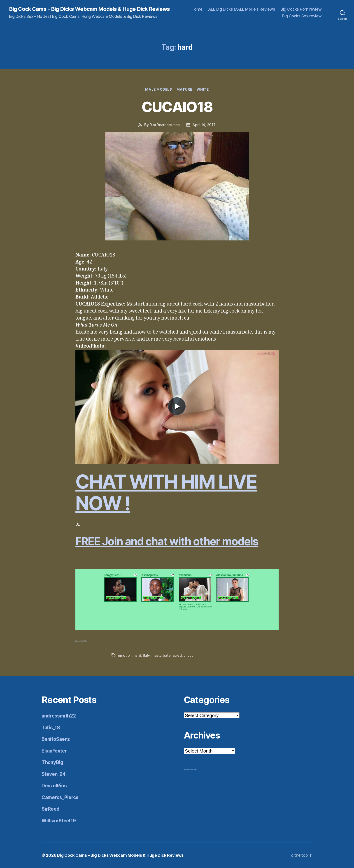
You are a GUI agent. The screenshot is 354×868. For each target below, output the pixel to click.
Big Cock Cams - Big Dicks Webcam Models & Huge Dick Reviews (89, 9)
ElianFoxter (54, 751)
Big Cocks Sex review (302, 16)
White (203, 89)
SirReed (51, 809)
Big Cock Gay (84, 641)
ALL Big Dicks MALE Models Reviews (242, 9)
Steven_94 (54, 774)
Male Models (158, 89)
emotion (125, 655)
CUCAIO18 (177, 107)
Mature (184, 89)
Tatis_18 (51, 728)
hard (137, 655)
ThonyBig (52, 762)
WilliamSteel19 (59, 821)
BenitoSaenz (56, 739)
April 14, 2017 (204, 125)
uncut (188, 655)
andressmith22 (59, 716)
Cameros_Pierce (60, 797)
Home (197, 9)
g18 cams (78, 641)
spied (177, 655)
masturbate (161, 655)
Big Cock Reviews (188, 769)
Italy (146, 655)
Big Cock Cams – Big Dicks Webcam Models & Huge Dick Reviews (120, 855)
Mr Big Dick (195, 769)
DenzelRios (54, 786)
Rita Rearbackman (165, 125)
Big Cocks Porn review (301, 9)
